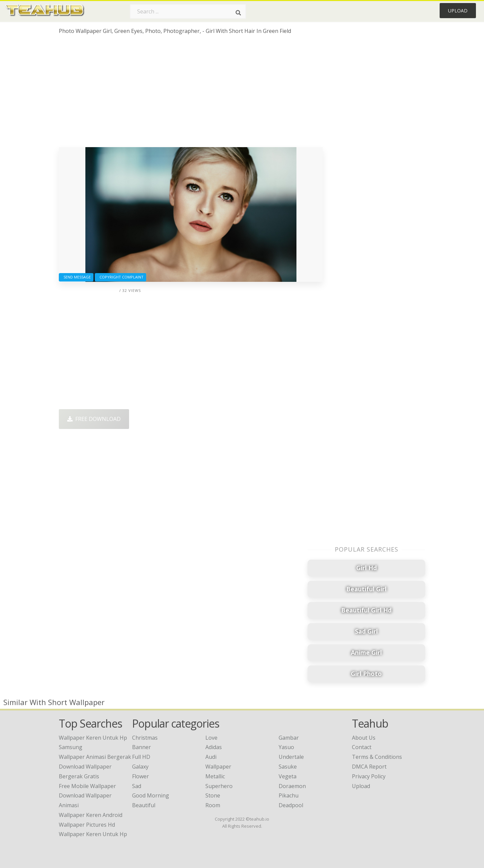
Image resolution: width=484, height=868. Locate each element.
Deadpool (291, 805)
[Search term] (188, 11)
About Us (364, 738)
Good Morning (151, 795)
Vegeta (288, 776)
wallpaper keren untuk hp (93, 834)
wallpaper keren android (91, 815)
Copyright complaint (120, 277)
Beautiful (144, 805)
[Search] (238, 13)
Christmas (145, 738)
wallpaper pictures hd (87, 825)
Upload (458, 11)
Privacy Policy (369, 776)
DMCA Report (369, 767)
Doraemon (292, 786)
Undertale (291, 757)
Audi (211, 757)
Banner (142, 747)
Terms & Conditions (377, 757)
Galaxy (140, 767)
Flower (140, 776)
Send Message (76, 277)
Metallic (215, 776)
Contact (362, 747)
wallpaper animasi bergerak (95, 757)
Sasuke (288, 767)
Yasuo (286, 747)
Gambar (289, 738)
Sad (137, 786)
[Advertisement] (191, 93)
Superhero (219, 786)
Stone (213, 795)
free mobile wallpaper (87, 786)
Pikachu (289, 795)
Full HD (141, 757)
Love (211, 738)
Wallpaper (218, 767)
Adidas (214, 747)
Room (213, 805)
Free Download (94, 419)
